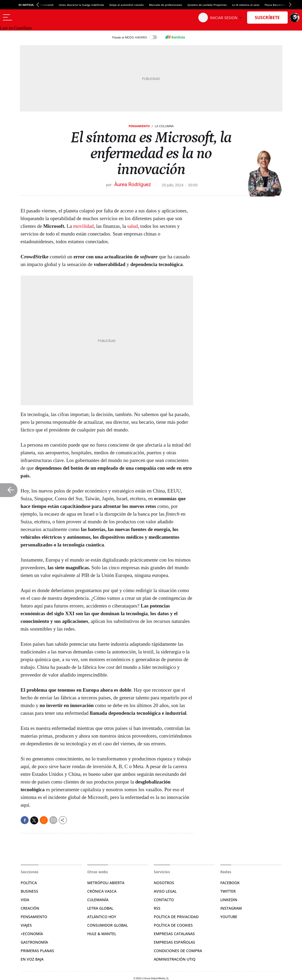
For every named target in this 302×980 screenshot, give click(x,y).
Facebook (230, 883)
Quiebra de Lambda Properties (207, 5)
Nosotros (164, 883)
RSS (157, 908)
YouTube (229, 917)
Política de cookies (173, 925)
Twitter (228, 891)
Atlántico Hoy (102, 917)
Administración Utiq (175, 959)
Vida (25, 900)
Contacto (164, 900)
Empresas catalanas (174, 934)
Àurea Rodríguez (133, 184)
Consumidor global (108, 925)
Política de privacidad (176, 917)
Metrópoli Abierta (106, 883)
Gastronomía (34, 942)
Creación (30, 908)
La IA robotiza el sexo (246, 5)
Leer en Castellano (16, 28)
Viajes (26, 925)
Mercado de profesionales (166, 5)
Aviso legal (165, 891)
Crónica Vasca (102, 891)
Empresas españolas (174, 942)
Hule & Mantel (102, 934)
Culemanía (98, 900)
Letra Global (100, 908)
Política (29, 883)
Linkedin (229, 900)
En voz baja (32, 959)
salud (133, 226)
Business (29, 891)
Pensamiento (139, 126)
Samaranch (47, 5)
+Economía (32, 934)
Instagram (231, 908)
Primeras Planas (37, 951)
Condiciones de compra (178, 951)
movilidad (83, 226)
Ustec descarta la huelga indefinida (81, 5)
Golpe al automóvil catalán (126, 5)
